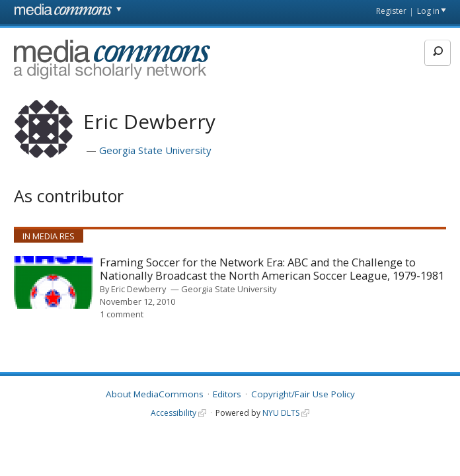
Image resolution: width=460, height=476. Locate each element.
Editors (227, 394)
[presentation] (54, 282)
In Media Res (49, 236)
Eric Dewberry (138, 289)
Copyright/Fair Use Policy (303, 394)
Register (391, 11)
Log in (428, 11)
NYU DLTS (281, 413)
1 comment (122, 314)
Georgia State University (155, 150)
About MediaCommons (155, 394)
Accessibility (173, 413)
